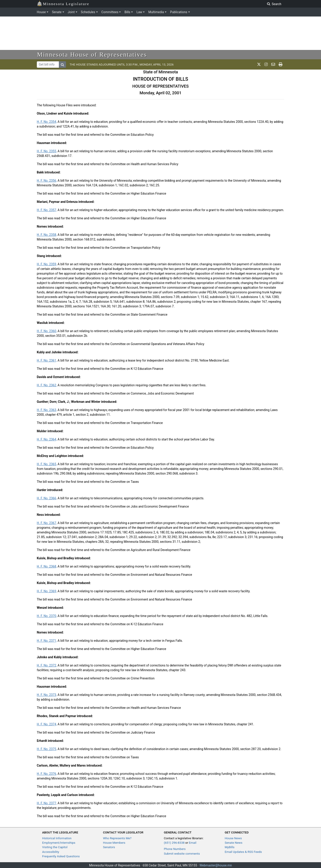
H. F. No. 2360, (47, 331)
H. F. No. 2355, (47, 151)
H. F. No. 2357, (47, 210)
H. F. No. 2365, (47, 464)
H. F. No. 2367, (47, 523)
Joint (71, 12)
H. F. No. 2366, (47, 498)
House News (233, 838)
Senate (57, 12)
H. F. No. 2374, (47, 724)
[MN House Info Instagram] (266, 64)
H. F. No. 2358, (47, 235)
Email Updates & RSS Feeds (243, 852)
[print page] (281, 64)
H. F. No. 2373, (47, 695)
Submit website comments (182, 854)
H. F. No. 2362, (47, 385)
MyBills (230, 847)
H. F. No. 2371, (47, 641)
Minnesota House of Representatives (92, 55)
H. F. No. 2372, (47, 665)
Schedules (88, 12)
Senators (109, 847)
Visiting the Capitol (55, 847)
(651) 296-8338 (174, 843)
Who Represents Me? (117, 838)
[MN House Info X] (259, 64)
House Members (114, 843)
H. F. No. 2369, (47, 591)
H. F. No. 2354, (47, 122)
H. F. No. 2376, (47, 774)
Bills (127, 12)
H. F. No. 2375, (47, 749)
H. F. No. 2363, (47, 410)
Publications (179, 12)
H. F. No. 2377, (47, 803)
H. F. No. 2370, (47, 616)
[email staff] (273, 64)
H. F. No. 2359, (47, 264)
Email (193, 843)
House (41, 12)
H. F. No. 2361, (47, 360)
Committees (110, 12)
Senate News (234, 843)
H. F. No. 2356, (47, 181)
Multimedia (156, 12)
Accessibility (51, 852)
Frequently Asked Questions (61, 856)
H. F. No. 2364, (47, 439)
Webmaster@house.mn (216, 865)
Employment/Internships (59, 843)
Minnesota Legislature (63, 3)
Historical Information (57, 838)
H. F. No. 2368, (47, 566)
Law (139, 12)
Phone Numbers (175, 849)
